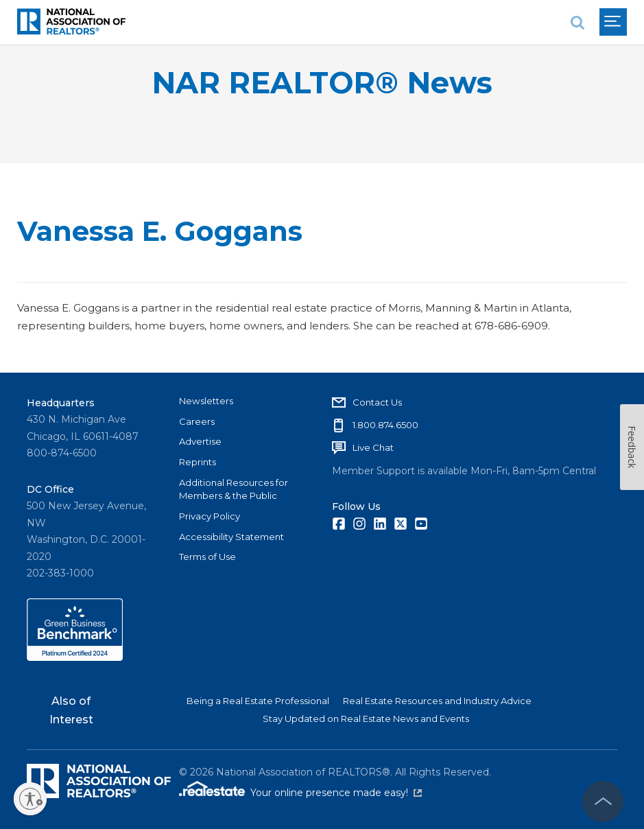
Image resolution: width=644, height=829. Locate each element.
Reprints (198, 462)
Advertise (200, 441)
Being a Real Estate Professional (258, 701)
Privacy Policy (210, 516)
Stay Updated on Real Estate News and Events (366, 719)
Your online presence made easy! (336, 793)
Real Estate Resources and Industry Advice (437, 701)
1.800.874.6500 (385, 425)
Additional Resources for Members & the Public (234, 489)
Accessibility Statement (231, 537)
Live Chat (373, 447)
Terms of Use (207, 557)
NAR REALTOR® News (322, 83)
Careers (197, 421)
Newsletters (206, 401)
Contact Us (377, 402)
